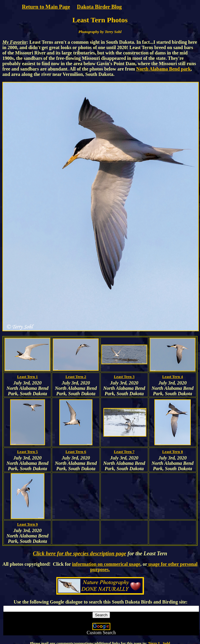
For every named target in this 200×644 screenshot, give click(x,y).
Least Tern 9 (27, 524)
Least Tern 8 (172, 452)
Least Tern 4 (172, 377)
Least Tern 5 (27, 452)
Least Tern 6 (76, 452)
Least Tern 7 (124, 452)
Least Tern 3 (124, 377)
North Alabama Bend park (163, 69)
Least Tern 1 (27, 377)
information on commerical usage (106, 564)
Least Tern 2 (76, 377)
